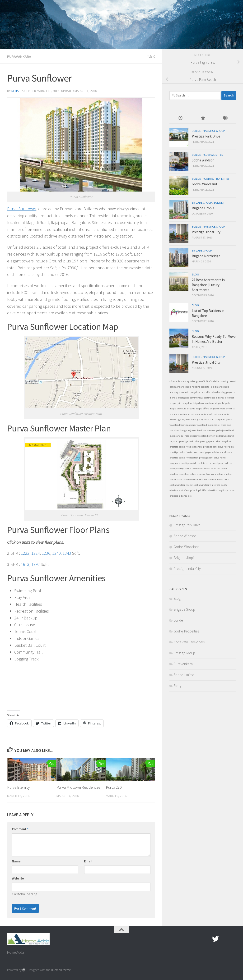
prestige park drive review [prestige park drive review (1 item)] (189, 469)
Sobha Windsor (203, 160)
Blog (195, 274)
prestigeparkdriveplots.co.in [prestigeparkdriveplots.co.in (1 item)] (196, 463)
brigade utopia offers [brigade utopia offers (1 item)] (198, 409)
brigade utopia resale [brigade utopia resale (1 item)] (202, 414)
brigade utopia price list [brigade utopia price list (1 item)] (222, 409)
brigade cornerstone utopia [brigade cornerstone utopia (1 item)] (207, 403)
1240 (56, 553)
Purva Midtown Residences (78, 787)
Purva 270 (114, 787)
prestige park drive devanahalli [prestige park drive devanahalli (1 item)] (186, 447)
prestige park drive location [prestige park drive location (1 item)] (184, 458)
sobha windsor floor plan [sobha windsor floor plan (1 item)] (203, 474)
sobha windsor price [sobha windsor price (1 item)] (218, 479)
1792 (36, 564)
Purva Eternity (18, 787)
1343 (67, 553)
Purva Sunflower (22, 209)
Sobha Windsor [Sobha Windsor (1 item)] (212, 469)
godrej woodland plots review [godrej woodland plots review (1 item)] (200, 430)
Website (18, 878)
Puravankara (19, 56)
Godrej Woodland (204, 184)
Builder (197, 131)
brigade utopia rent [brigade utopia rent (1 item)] (180, 414)
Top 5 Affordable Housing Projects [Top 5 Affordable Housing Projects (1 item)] (213, 490)
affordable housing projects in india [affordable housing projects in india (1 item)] (199, 387)
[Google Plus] (224, 939)
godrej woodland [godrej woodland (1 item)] (187, 419)
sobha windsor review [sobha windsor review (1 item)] (181, 485)
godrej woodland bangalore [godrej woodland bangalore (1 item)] (211, 419)
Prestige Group (214, 131)
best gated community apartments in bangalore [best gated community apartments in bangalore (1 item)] (203, 398)
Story (178, 686)
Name (16, 861)
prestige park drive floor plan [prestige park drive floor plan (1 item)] (218, 447)
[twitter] (215, 939)
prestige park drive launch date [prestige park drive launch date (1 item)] (215, 452)
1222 (25, 553)
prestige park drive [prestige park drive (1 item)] (189, 441)
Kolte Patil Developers (189, 642)
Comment (20, 829)
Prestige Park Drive (206, 136)
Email (88, 861)
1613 (25, 564)
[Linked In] (233, 939)
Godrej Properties (217, 179)
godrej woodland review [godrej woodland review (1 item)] (203, 436)
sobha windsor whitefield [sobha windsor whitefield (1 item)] (207, 485)
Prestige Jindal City (206, 232)
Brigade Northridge (206, 256)
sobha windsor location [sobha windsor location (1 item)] (195, 479)
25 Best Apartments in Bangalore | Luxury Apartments (208, 285)
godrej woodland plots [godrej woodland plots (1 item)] (201, 425)
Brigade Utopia (203, 208)
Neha (15, 91)
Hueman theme (61, 970)
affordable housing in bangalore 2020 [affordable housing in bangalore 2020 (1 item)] (189, 381)
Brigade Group (202, 203)
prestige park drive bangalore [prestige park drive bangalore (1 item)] (216, 441)
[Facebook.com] (207, 939)
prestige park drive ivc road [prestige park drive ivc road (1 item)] (184, 452)
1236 (46, 553)
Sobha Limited (214, 155)
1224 (36, 553)
